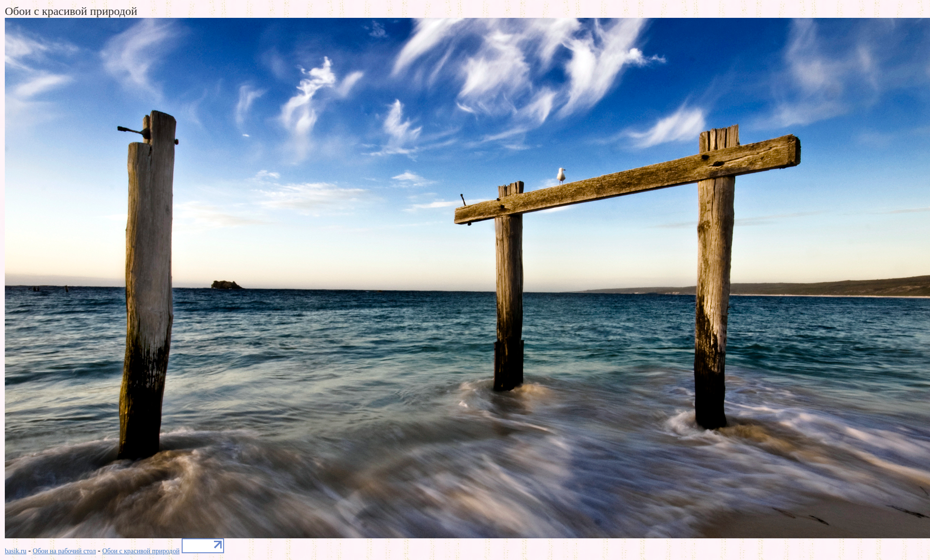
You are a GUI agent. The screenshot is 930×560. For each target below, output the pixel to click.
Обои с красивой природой (141, 551)
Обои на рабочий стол (64, 551)
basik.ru (16, 551)
